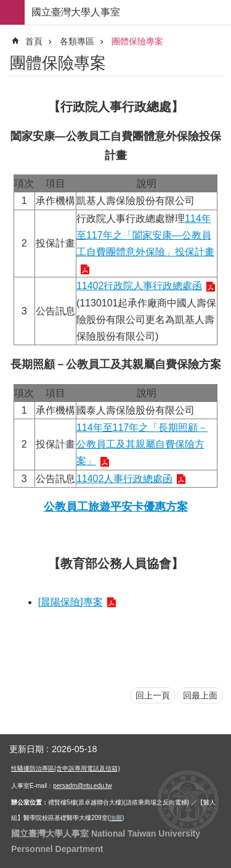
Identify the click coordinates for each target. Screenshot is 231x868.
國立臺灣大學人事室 (76, 12)
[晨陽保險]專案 (71, 602)
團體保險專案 (137, 41)
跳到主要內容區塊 (6, 6)
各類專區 (77, 41)
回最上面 (200, 695)
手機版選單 (12, 12)
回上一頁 (153, 695)
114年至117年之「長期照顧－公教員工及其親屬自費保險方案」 (142, 444)
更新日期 (26, 749)
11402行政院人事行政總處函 (140, 286)
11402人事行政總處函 (125, 479)
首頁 (34, 41)
